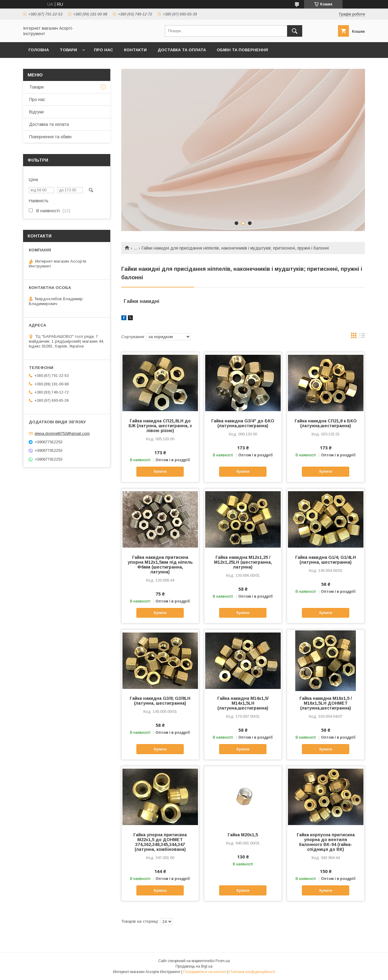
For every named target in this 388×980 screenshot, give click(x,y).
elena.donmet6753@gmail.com (62, 433)
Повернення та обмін (50, 137)
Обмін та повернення (242, 50)
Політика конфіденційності (252, 972)
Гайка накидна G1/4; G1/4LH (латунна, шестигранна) (326, 560)
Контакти (135, 50)
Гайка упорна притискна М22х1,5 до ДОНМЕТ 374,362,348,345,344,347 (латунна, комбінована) (160, 842)
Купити (160, 472)
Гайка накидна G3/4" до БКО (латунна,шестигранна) (243, 423)
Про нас (104, 50)
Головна (39, 50)
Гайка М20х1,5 (243, 835)
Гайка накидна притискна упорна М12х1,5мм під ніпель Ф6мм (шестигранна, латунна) (160, 565)
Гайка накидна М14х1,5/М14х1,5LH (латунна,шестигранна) (243, 703)
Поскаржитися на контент (205, 972)
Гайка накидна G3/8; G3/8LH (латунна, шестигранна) (160, 701)
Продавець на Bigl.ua (194, 966)
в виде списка (362, 337)
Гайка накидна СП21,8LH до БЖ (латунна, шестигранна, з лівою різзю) (160, 426)
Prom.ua (223, 961)
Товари (68, 50)
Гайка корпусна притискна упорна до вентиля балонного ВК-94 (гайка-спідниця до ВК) (326, 842)
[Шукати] (295, 31)
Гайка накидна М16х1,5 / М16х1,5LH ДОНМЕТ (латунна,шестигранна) (326, 703)
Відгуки (36, 112)
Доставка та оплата (182, 50)
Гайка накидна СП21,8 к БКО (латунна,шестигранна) (326, 423)
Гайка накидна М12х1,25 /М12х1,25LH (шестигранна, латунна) (243, 562)
